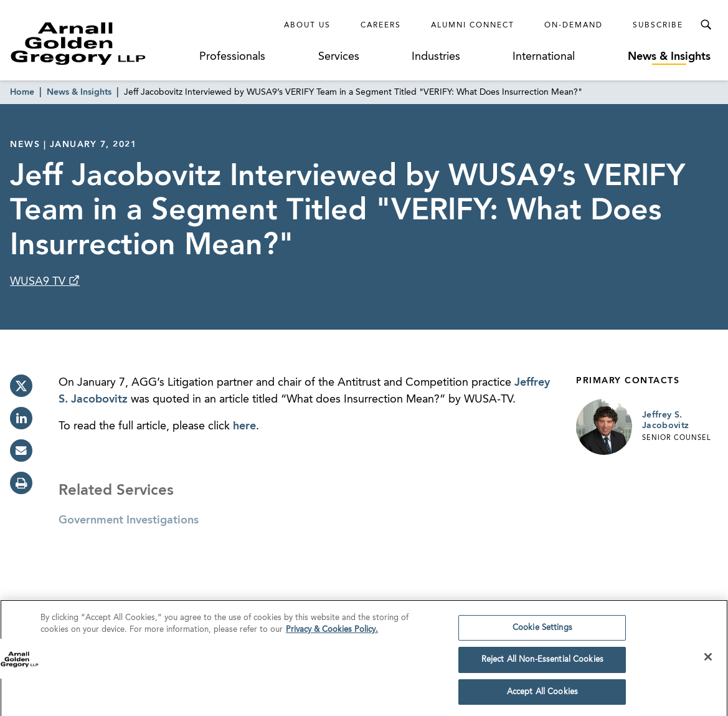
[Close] (708, 661)
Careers (381, 26)
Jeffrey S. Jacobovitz (666, 421)
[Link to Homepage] (101, 43)
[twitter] (21, 386)
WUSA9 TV (39, 282)
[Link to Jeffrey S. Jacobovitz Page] (604, 427)
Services (339, 57)
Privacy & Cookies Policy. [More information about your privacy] (332, 634)
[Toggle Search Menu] (706, 25)
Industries (436, 57)
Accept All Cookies (542, 696)
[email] (21, 451)
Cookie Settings (542, 632)
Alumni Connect (473, 26)
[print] (21, 483)
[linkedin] (21, 418)
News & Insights (669, 57)
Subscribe (658, 26)
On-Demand (574, 26)
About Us (307, 26)
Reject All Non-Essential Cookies (542, 664)
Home (22, 92)
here (244, 426)
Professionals (232, 57)
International (544, 57)
